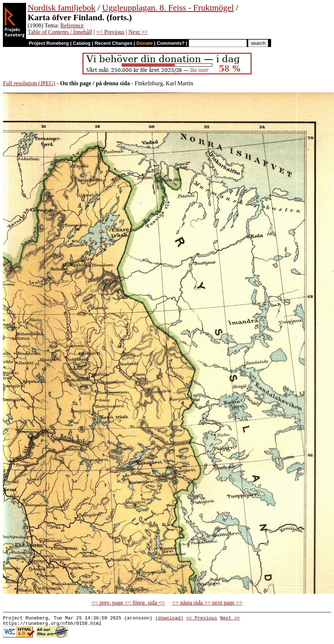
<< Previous (110, 32)
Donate (144, 43)
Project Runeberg (49, 43)
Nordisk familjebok (62, 8)
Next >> (138, 32)
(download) (169, 619)
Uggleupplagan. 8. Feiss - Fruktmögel (168, 8)
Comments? (171, 43)
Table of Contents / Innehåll (60, 32)
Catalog (82, 43)
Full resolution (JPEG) (29, 83)
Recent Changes (114, 43)
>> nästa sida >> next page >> (207, 603)
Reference (72, 25)
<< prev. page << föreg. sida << (128, 603)
